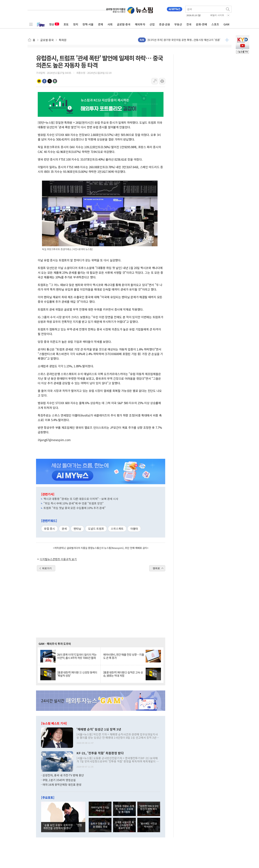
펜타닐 (77, 529)
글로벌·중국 (124, 24)
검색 (228, 9)
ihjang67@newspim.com (54, 440)
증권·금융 (165, 24)
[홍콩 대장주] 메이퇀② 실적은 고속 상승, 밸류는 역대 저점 (123, 674)
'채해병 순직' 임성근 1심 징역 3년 (99, 729)
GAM (226, 24)
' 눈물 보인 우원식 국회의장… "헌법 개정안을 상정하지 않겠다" (63, 826)
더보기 (227, 40)
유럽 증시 (49, 529)
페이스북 (44, 81)
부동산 (178, 24)
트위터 (50, 81)
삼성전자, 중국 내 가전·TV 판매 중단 (63, 775)
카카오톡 (39, 81)
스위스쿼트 (117, 529)
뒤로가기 (47, 568)
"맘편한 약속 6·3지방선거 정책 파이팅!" (149, 809)
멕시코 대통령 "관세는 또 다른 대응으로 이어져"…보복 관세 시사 (81, 499)
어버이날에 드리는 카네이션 (100, 809)
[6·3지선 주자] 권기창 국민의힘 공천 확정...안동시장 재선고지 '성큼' (184, 40)
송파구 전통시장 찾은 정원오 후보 (100, 825)
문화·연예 (201, 24)
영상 (54, 24)
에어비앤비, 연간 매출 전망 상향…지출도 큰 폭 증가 (124, 656)
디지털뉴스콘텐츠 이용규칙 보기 (58, 559)
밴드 (55, 81)
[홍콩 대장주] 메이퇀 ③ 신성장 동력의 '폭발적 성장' (77, 674)
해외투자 (140, 24)
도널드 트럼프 (96, 529)
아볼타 (134, 529)
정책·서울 (88, 24)
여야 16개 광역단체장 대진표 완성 (62, 784)
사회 (110, 24)
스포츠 (215, 24)
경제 (100, 24)
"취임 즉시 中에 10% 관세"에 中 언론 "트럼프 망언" (74, 503)
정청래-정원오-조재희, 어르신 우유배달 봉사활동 (124, 809)
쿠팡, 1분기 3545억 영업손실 (59, 780)
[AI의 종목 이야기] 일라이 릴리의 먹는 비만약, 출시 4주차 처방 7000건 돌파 (77, 656)
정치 (76, 24)
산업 (152, 24)
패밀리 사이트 (217, 15)
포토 (66, 24)
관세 (64, 529)
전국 (189, 24)
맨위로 (156, 568)
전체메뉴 (31, 24)
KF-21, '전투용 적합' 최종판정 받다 (100, 753)
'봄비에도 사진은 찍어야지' (149, 825)
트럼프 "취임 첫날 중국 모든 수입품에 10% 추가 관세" (75, 508)
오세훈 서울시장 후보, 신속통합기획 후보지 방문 (124, 825)
